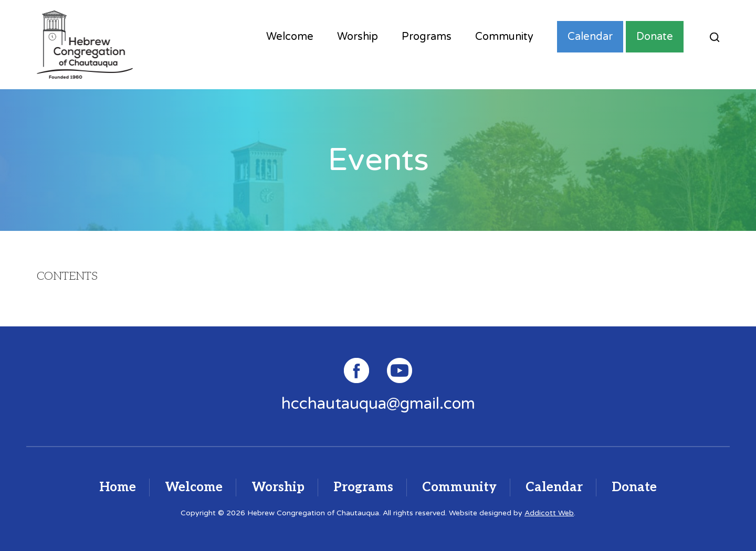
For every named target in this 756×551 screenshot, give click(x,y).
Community (504, 37)
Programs (427, 37)
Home (118, 487)
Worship (358, 37)
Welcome (290, 37)
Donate (655, 37)
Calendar (590, 37)
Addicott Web (549, 513)
